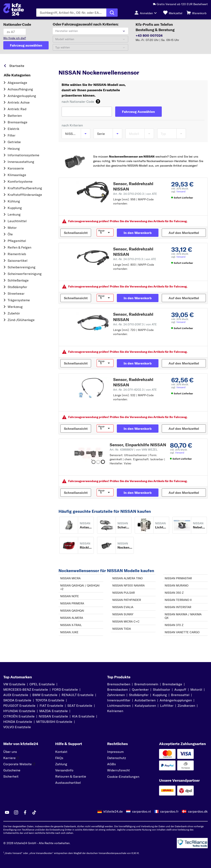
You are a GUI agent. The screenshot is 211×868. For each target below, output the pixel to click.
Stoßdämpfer (17, 287)
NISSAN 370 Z (174, 625)
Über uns (10, 752)
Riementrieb (17, 254)
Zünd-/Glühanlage (21, 320)
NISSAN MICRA (70, 578)
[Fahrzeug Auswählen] (138, 112)
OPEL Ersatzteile (42, 684)
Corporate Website (19, 764)
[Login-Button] (147, 13)
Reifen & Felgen (19, 247)
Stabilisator (162, 689)
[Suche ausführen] (112, 13)
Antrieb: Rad (17, 109)
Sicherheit (11, 776)
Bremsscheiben (119, 684)
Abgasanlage (17, 83)
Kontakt (61, 752)
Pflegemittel (17, 241)
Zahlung (61, 764)
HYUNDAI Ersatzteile (19, 711)
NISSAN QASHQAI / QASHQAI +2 (80, 587)
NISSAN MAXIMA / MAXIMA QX (183, 616)
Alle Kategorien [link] (17, 75)
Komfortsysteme (20, 181)
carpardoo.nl (141, 811)
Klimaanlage (17, 175)
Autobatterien (145, 700)
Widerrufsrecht (118, 770)
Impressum (115, 752)
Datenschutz (117, 758)
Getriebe (14, 142)
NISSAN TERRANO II (178, 600)
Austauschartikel (68, 783)
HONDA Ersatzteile (18, 722)
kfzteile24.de (113, 811)
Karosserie (16, 168)
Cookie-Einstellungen (123, 777)
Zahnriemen (116, 695)
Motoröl (196, 689)
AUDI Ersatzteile (16, 695)
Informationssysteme (23, 155)
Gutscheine (12, 770)
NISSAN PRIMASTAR (178, 578)
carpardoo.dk (198, 811)
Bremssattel (180, 695)
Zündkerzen (186, 706)
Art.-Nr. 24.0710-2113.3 (135, 259)
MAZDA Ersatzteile (54, 711)
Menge (101, 231)
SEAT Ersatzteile (80, 706)
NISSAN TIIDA (122, 629)
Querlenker (140, 689)
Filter (12, 135)
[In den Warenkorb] (138, 233)
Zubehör (14, 313)
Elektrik (13, 129)
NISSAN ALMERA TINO (127, 578)
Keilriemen (115, 711)
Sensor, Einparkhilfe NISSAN (138, 445)
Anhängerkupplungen (176, 700)
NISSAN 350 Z (174, 593)
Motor (12, 228)
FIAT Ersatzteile (51, 706)
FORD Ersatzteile (65, 689)
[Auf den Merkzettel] (184, 233)
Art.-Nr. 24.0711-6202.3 (135, 390)
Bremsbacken (117, 689)
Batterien (15, 116)
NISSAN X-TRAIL (71, 625)
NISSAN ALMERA (72, 618)
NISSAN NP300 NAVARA (128, 585)
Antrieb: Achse (19, 102)
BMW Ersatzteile (45, 695)
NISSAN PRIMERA (72, 603)
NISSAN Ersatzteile (53, 716)
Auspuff (180, 689)
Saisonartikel (18, 261)
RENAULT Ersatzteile (78, 695)
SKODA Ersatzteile (17, 700)
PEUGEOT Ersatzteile (19, 706)
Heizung (14, 148)
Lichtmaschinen (119, 706)
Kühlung (14, 201)
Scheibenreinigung (22, 267)
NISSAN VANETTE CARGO (182, 632)
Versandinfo (64, 770)
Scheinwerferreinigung (25, 274)
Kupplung (15, 208)
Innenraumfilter (119, 700)
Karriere (11, 758)
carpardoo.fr (169, 811)
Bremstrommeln (146, 684)
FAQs (59, 758)
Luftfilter (167, 706)
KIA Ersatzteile (83, 716)
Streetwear (16, 293)
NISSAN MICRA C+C (126, 622)
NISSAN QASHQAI (72, 611)
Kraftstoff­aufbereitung (25, 188)
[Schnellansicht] (76, 233)
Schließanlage (18, 280)
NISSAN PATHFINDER (127, 600)
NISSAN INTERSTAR (178, 607)
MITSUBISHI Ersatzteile (54, 722)
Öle (10, 234)
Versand (181, 191)
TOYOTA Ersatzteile (50, 700)
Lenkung (14, 214)
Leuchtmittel (17, 221)
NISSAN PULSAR (124, 593)
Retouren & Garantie (71, 776)
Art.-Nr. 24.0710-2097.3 (135, 324)
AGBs (111, 764)
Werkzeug (15, 307)
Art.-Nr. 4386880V (134, 450)
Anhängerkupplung (22, 96)
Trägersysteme (19, 300)
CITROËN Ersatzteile (19, 716)
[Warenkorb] (196, 13)
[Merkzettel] (173, 13)
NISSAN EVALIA (123, 607)
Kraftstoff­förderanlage (25, 195)
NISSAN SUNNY (123, 614)
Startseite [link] (17, 66)
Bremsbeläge (172, 684)
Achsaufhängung (20, 89)
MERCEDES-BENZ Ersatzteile (26, 689)
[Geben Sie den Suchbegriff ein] (71, 13)
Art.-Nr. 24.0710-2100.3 (135, 194)
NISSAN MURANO (176, 585)
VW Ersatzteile (14, 684)
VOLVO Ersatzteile (17, 727)
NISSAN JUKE (69, 632)
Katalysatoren (145, 706)
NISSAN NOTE (70, 596)
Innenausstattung (21, 162)
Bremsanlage (18, 122)
